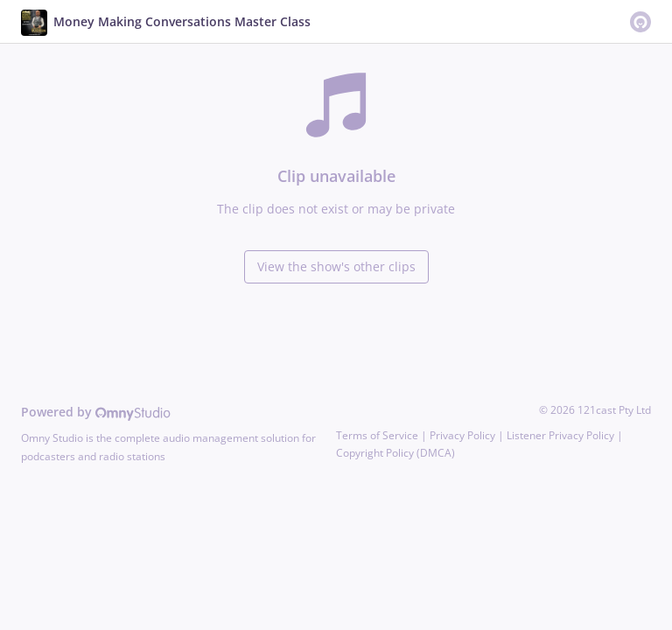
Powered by (96, 412)
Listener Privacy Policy (560, 435)
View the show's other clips (336, 266)
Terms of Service (377, 435)
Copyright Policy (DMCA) (395, 453)
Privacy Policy (462, 435)
